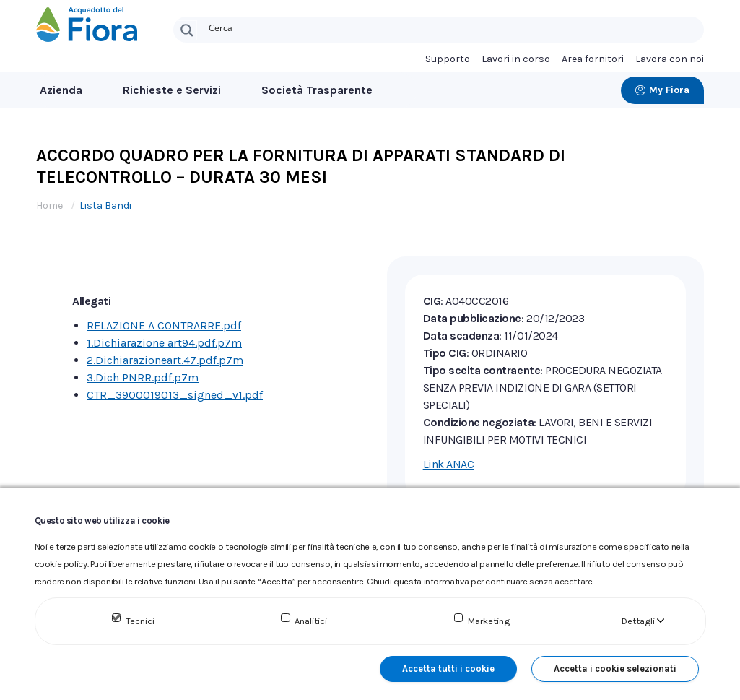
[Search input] (453, 27)
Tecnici (140, 621)
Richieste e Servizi (172, 90)
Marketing (489, 621)
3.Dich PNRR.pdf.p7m (143, 377)
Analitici (311, 621)
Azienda (61, 90)
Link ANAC (449, 464)
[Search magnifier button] (187, 30)
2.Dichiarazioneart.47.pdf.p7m (165, 360)
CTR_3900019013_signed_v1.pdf (175, 395)
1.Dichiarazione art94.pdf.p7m (164, 343)
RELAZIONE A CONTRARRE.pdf (164, 325)
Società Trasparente (317, 90)
